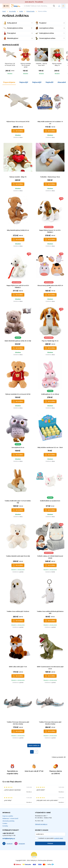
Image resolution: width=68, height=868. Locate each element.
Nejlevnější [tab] (37, 82)
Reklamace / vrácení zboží (10, 818)
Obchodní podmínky (8, 821)
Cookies (5, 823)
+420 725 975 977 (8, 833)
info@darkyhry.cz (9, 838)
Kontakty (5, 826)
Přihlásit (50, 843)
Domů (4, 11)
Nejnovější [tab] (24, 82)
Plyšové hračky (31, 11)
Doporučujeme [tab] (9, 82)
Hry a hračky (12, 11)
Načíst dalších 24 (34, 745)
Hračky (21, 11)
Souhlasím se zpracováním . (51, 838)
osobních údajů (59, 838)
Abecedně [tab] (62, 82)
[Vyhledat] (55, 6)
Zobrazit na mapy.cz (41, 824)
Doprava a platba (8, 816)
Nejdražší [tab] (49, 82)
